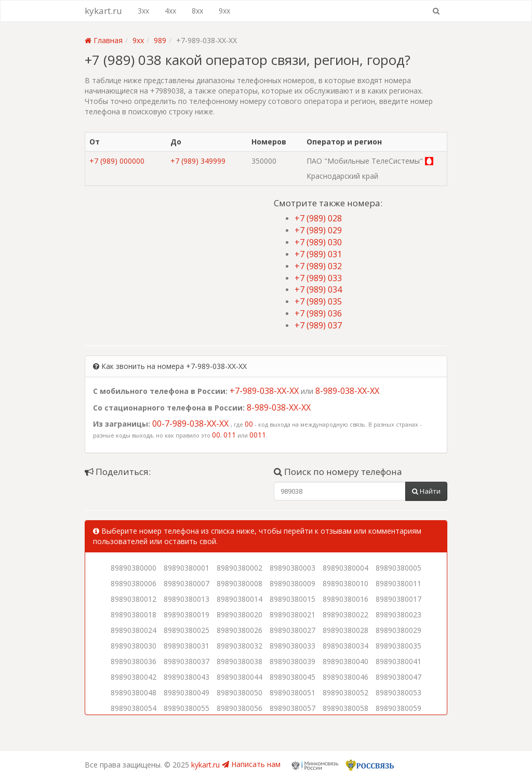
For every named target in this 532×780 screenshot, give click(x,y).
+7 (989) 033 (318, 278)
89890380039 (292, 661)
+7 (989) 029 (318, 230)
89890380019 (187, 614)
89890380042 (134, 677)
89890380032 (240, 646)
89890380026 (240, 630)
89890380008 (240, 583)
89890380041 (398, 661)
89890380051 (292, 692)
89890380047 (398, 677)
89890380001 (187, 568)
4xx (170, 11)
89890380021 (292, 614)
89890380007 (187, 583)
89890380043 (187, 677)
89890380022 (345, 614)
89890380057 (292, 708)
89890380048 (134, 692)
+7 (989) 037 (318, 325)
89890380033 (292, 646)
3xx (143, 11)
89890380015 (292, 599)
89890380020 (240, 614)
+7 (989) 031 (318, 254)
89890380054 (134, 708)
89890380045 (292, 677)
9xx (224, 11)
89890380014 (240, 599)
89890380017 (398, 599)
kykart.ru (103, 11)
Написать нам (251, 764)
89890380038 (240, 661)
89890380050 (240, 692)
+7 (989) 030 (318, 242)
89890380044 (240, 677)
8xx (197, 11)
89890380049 (187, 692)
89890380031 (187, 646)
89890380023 (398, 614)
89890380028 (345, 630)
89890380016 (345, 599)
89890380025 (187, 630)
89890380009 (292, 583)
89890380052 (345, 692)
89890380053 (398, 692)
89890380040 (345, 661)
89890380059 (398, 708)
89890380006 (134, 583)
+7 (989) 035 (318, 301)
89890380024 (134, 630)
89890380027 (292, 630)
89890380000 (134, 568)
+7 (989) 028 (318, 218)
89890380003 (292, 568)
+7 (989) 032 (318, 266)
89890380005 (398, 568)
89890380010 (345, 583)
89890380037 (187, 661)
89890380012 (134, 599)
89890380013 (187, 599)
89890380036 (134, 661)
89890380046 (345, 677)
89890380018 (134, 614)
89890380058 (345, 708)
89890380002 (240, 568)
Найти (426, 491)
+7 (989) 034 (318, 289)
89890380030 (134, 646)
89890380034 (345, 646)
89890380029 (398, 630)
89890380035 (398, 646)
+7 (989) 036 (318, 313)
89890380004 (345, 568)
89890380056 (240, 708)
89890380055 (187, 708)
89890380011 (398, 583)
